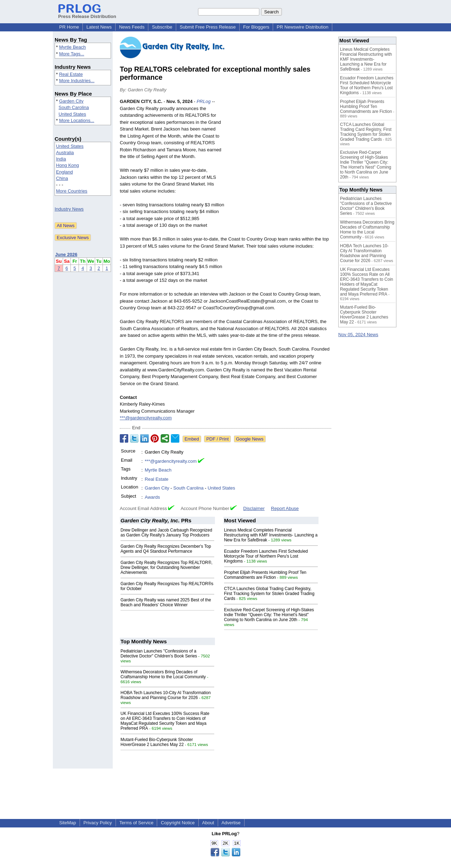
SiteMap (68, 823)
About (208, 823)
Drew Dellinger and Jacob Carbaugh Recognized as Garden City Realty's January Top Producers (166, 533)
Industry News (69, 209)
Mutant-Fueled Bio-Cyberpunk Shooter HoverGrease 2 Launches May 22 (157, 742)
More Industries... (77, 81)
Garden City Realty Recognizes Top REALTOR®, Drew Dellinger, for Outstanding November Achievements (166, 567)
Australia (65, 153)
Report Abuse (285, 508)
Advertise (231, 823)
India (61, 159)
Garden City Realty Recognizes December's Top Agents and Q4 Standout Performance (166, 549)
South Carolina (74, 107)
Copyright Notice (178, 823)
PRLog (204, 101)
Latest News (99, 27)
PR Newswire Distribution (302, 27)
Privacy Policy (98, 823)
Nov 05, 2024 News (358, 335)
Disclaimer (254, 508)
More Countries (72, 191)
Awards (152, 497)
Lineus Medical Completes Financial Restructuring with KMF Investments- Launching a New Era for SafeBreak (271, 535)
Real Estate (71, 74)
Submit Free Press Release (208, 27)
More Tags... (72, 54)
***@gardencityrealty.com (146, 418)
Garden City (71, 101)
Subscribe (162, 27)
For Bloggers (256, 27)
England (64, 172)
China (62, 178)
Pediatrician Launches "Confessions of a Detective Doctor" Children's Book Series (159, 654)
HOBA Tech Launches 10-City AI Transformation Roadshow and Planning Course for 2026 (166, 695)
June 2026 (66, 254)
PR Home (69, 27)
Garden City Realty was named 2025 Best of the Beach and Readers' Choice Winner (166, 602)
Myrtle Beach (73, 47)
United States (72, 114)
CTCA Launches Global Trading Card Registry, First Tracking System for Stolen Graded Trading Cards (269, 594)
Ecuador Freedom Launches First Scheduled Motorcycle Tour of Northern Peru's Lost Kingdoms (266, 556)
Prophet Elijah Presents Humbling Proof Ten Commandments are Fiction (265, 575)
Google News (250, 439)
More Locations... (77, 120)
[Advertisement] (278, 150)
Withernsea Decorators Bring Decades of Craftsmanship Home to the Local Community (163, 674)
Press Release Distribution (87, 14)
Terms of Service (137, 823)
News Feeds (132, 27)
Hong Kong (67, 165)
